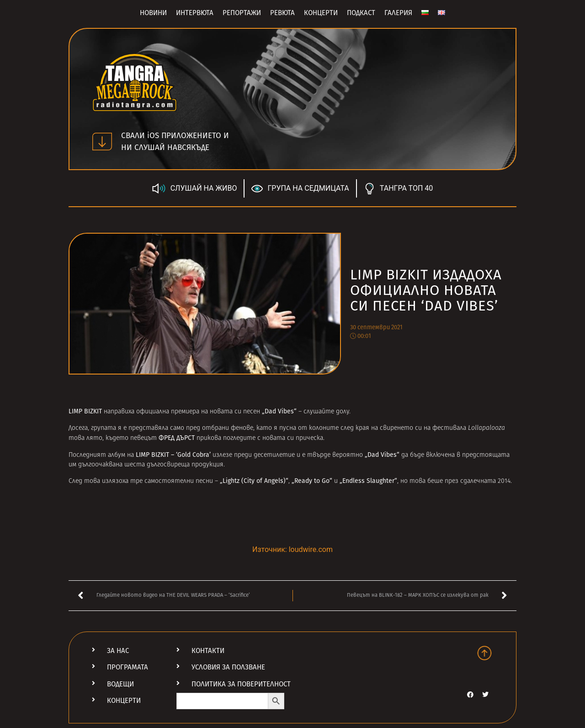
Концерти (321, 13)
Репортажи (242, 13)
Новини (153, 13)
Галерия (398, 13)
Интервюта (195, 13)
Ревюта (282, 13)
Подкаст (361, 13)
